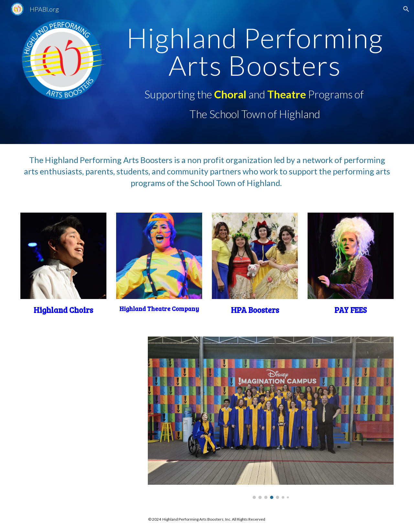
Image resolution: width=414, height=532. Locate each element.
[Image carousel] (271, 418)
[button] (406, 9)
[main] (255, 52)
